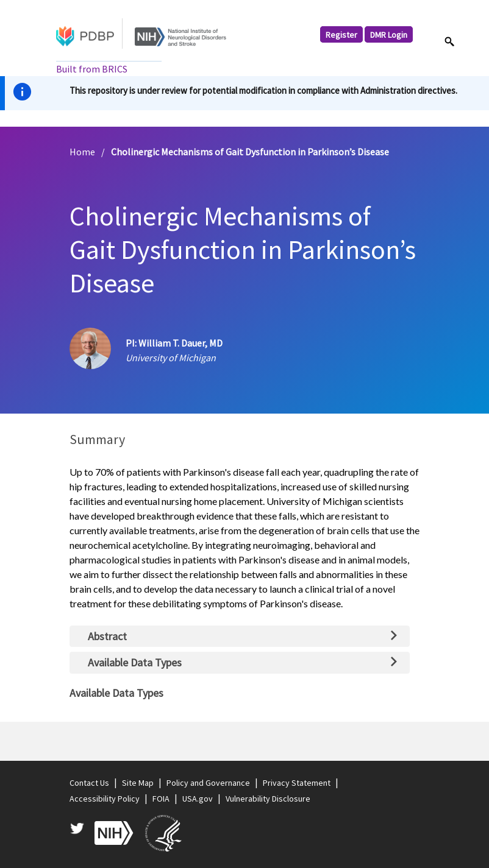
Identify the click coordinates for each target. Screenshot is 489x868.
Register (341, 34)
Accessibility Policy (105, 799)
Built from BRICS (92, 69)
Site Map (138, 783)
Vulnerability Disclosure (268, 799)
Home (82, 152)
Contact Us (89, 783)
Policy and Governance (208, 783)
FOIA (161, 799)
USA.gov (198, 799)
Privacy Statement (297, 783)
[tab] (240, 637)
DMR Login (389, 34)
